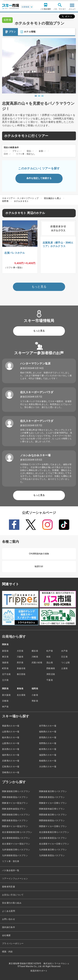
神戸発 (5, 707)
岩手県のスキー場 (48, 726)
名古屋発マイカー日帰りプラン (54, 844)
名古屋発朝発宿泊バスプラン (16, 838)
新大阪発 (6, 695)
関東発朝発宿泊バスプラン (15, 797)
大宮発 (20, 651)
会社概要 (6, 935)
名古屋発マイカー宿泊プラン (16, 844)
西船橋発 (51, 668)
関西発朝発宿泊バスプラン (52, 820)
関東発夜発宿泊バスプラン (52, 797)
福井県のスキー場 (11, 755)
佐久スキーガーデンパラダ (37, 392)
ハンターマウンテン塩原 (35, 363)
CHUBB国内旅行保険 (39, 554)
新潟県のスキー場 (11, 749)
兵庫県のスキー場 (11, 761)
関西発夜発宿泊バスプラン (15, 820)
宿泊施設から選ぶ (53, 198)
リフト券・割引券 (11, 861)
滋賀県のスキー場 (48, 755)
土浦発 (64, 668)
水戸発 (64, 651)
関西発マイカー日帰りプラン (53, 826)
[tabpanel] (39, 66)
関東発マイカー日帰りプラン (53, 803)
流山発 (50, 663)
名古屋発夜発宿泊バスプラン (53, 838)
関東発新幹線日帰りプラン (52, 809)
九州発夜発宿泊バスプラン (52, 855)
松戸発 (50, 651)
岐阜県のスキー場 (48, 749)
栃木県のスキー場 (11, 737)
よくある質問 (9, 911)
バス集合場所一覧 (11, 870)
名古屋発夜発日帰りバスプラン (54, 832)
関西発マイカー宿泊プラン (15, 826)
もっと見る (39, 331)
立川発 (5, 680)
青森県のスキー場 (11, 726)
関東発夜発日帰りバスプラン (53, 791)
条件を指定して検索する (39, 178)
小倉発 (35, 695)
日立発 (64, 657)
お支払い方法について (13, 895)
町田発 (5, 668)
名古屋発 (21, 695)
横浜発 (35, 651)
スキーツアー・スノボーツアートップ (20, 198)
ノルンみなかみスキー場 (35, 455)
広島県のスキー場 (11, 767)
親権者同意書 (9, 887)
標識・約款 (7, 952)
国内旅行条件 (9, 927)
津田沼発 (51, 674)
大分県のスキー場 (48, 767)
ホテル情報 (25, 32)
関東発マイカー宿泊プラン (15, 803)
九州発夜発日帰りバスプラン (53, 850)
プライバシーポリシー (13, 943)
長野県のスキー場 (48, 743)
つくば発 (65, 663)
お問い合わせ (9, 919)
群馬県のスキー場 (48, 737)
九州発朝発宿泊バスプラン (15, 855)
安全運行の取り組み (12, 903)
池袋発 (5, 663)
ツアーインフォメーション (15, 879)
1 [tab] (36, 96)
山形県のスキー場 (11, 732)
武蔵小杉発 (37, 663)
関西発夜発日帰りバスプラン (53, 815)
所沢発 (20, 663)
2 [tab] (39, 96)
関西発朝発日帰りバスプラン (16, 815)
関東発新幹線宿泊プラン (14, 809)
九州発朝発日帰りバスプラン (16, 850)
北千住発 (6, 674)
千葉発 (50, 680)
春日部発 (21, 674)
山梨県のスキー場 (11, 743)
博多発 (35, 701)
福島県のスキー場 (48, 732)
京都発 (5, 701)
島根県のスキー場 (48, 761)
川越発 (20, 657)
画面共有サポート (39, 971)
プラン (7, 32)
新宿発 (5, 651)
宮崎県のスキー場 (11, 772)
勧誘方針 (39, 566)
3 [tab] (42, 96)
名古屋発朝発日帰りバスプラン (17, 832)
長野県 (5, 201)
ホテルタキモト (21, 201)
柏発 (49, 657)
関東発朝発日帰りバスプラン (16, 791)
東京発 (5, 657)
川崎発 (35, 657)
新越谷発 (21, 668)
